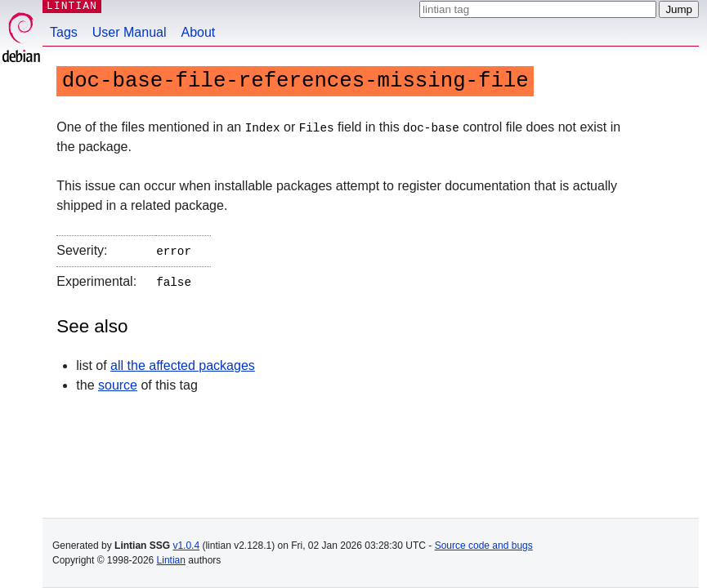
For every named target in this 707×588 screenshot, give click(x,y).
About (199, 32)
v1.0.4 (186, 546)
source (118, 382)
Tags (64, 32)
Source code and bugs (484, 546)
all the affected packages (183, 362)
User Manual (130, 32)
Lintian (171, 560)
